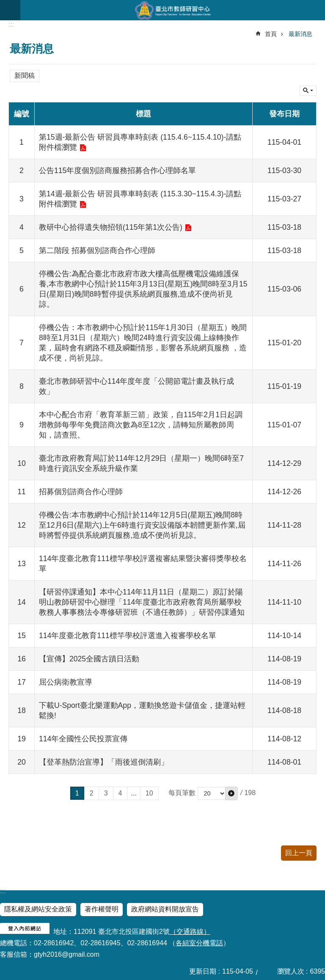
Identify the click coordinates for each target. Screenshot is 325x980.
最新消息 (300, 34)
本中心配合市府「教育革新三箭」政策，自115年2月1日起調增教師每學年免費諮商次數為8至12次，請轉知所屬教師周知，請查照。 (141, 425)
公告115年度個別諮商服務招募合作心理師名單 (117, 171)
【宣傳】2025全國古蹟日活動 (89, 659)
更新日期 (203, 971)
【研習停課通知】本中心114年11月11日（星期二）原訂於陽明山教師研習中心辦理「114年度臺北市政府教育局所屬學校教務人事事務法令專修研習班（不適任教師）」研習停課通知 (142, 602)
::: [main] (11, 24)
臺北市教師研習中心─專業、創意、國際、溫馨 (173, 10)
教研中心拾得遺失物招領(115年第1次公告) (111, 227)
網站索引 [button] (10, 10)
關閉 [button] (308, 91)
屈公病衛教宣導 (66, 682)
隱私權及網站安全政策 (38, 909)
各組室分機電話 (199, 943)
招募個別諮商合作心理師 (81, 492)
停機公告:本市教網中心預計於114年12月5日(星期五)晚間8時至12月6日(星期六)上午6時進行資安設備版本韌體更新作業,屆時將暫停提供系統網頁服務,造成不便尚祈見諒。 (142, 525)
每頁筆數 (182, 793)
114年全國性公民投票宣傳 (83, 739)
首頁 (271, 34)
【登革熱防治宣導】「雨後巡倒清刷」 (104, 762)
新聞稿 (25, 76)
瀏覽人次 (291, 971)
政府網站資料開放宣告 (165, 909)
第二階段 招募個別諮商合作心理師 (97, 251)
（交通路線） (190, 932)
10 (149, 793)
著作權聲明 (102, 909)
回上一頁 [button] (299, 853)
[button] (231, 793)
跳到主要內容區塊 (4, 4)
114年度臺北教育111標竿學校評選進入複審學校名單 (128, 636)
